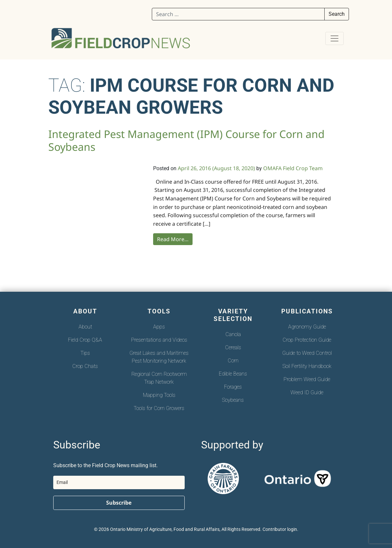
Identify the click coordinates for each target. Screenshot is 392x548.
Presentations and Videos (159, 340)
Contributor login (280, 529)
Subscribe (119, 503)
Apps (159, 327)
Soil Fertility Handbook (307, 366)
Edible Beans (233, 374)
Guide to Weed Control (307, 353)
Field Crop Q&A (85, 340)
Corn (233, 361)
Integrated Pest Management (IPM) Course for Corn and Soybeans (186, 140)
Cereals (233, 347)
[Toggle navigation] (334, 38)
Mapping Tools (159, 395)
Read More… (173, 239)
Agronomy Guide (307, 327)
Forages (233, 387)
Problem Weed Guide (307, 379)
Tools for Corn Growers (159, 408)
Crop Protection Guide (307, 340)
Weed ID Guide (307, 392)
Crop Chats (85, 366)
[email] (119, 482)
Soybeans (233, 400)
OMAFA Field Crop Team (293, 168)
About (85, 327)
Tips (85, 353)
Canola (233, 334)
